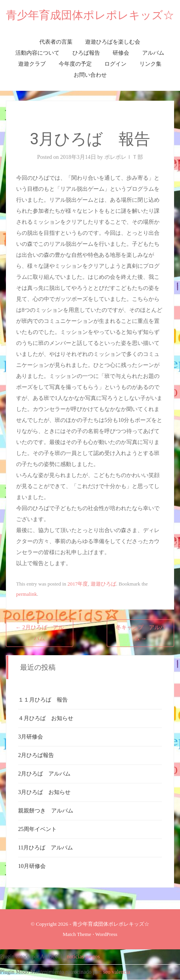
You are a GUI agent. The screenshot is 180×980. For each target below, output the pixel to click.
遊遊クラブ (32, 64)
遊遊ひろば (103, 584)
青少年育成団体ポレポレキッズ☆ (90, 15)
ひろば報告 (86, 53)
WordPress (106, 934)
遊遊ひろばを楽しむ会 (113, 42)
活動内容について (37, 53)
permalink (27, 594)
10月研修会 (32, 866)
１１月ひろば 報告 (43, 700)
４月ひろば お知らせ (46, 718)
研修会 (121, 53)
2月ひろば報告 (36, 755)
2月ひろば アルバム (40, 633)
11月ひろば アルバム (45, 848)
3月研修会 (31, 737)
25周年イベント (37, 829)
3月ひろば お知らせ (44, 792)
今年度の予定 (75, 64)
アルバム (153, 53)
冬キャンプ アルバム (141, 633)
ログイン (115, 64)
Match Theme (77, 934)
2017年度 (78, 584)
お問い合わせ (90, 75)
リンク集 (150, 64)
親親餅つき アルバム (46, 811)
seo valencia (117, 972)
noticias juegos (84, 957)
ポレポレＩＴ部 (124, 157)
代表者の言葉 (56, 42)
